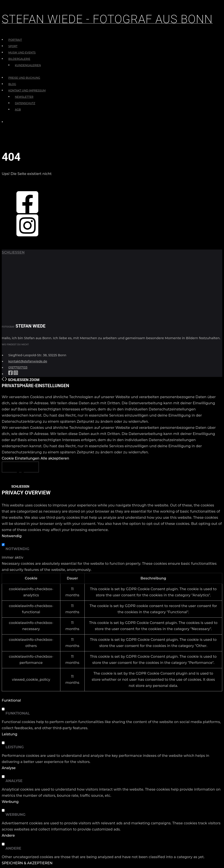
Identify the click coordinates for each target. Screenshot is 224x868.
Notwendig (17, 549)
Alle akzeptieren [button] (55, 458)
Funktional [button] (11, 700)
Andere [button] (8, 835)
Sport (13, 46)
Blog (12, 84)
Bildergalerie (19, 59)
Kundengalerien (28, 65)
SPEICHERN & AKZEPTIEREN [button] (27, 863)
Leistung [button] (10, 734)
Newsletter (24, 97)
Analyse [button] (9, 768)
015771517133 (18, 367)
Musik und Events (22, 53)
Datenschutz (25, 103)
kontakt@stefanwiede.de (28, 361)
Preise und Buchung (24, 78)
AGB (18, 110)
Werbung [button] (10, 802)
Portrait (15, 40)
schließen (13, 252)
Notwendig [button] (12, 536)
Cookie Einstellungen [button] (21, 458)
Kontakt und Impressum (27, 90)
